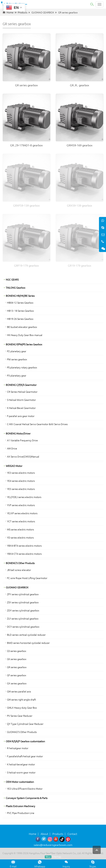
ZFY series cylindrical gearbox (23, 594)
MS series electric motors (20, 529)
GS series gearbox (17, 651)
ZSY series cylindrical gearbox (23, 602)
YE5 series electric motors (21, 489)
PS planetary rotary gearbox (22, 367)
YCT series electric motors (21, 521)
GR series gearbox (68, 12)
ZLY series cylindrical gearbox (23, 618)
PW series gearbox (17, 359)
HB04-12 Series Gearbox (20, 303)
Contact (72, 834)
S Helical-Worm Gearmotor (21, 400)
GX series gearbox (17, 683)
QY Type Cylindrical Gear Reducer (25, 724)
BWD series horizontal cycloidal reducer (28, 643)
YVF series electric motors (21, 505)
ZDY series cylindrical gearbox (23, 610)
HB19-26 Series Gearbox (20, 319)
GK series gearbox (17, 659)
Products (23, 12)
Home (10, 12)
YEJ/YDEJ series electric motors (24, 497)
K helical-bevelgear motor (21, 764)
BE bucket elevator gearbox (22, 327)
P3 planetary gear (17, 375)
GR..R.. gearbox (80, 85)
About (44, 834)
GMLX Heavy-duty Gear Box (22, 708)
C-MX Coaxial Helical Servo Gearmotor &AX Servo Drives (37, 424)
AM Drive (12, 448)
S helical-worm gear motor (21, 772)
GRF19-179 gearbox (26, 265)
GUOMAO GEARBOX (43, 12)
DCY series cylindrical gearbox (23, 627)
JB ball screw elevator (19, 570)
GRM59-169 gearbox (80, 145)
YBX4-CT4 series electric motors (24, 554)
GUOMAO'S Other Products (22, 732)
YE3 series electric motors (21, 473)
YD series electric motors (20, 537)
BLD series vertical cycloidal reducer (26, 635)
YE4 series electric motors (21, 481)
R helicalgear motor (18, 748)
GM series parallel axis (19, 691)
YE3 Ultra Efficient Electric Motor (25, 789)
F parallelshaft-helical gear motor (25, 756)
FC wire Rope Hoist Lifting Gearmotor (27, 578)
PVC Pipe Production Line (21, 813)
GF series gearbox (17, 675)
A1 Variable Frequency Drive (22, 440)
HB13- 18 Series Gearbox (20, 311)
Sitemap (57, 857)
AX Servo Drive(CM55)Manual (23, 456)
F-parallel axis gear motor (21, 416)
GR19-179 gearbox (80, 265)
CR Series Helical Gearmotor (22, 392)
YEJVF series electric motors (22, 513)
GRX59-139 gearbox (80, 205)
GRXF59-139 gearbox (26, 205)
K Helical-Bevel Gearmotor (21, 408)
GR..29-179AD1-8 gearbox (26, 145)
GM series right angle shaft (21, 699)
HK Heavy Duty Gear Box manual (25, 335)
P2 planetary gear (17, 351)
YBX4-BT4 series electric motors (24, 546)
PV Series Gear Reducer (20, 716)
